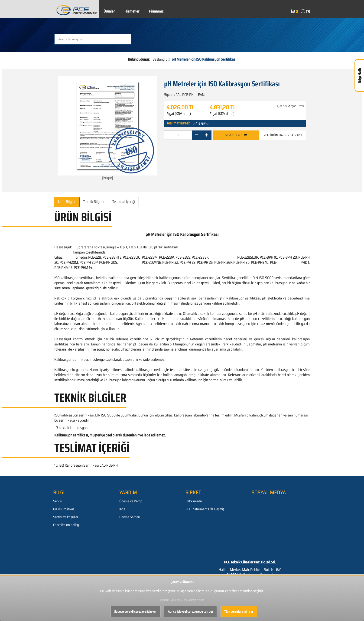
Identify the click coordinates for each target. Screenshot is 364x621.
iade (122, 509)
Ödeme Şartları (130, 517)
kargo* (292, 106)
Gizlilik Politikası (64, 509)
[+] (206, 135)
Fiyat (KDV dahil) (222, 114)
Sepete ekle (236, 135)
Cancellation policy (66, 525)
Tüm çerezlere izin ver (239, 611)
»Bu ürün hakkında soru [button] (283, 135)
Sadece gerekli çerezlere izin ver (135, 611)
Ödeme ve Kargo (131, 501)
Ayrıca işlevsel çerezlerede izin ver (190, 611)
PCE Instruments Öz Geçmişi (205, 509)
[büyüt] (107, 128)
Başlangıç (160, 59)
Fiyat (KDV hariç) (179, 114)
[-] (197, 135)
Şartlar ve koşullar (66, 517)
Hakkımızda (194, 501)
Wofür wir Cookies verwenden (182, 600)
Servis (57, 501)
